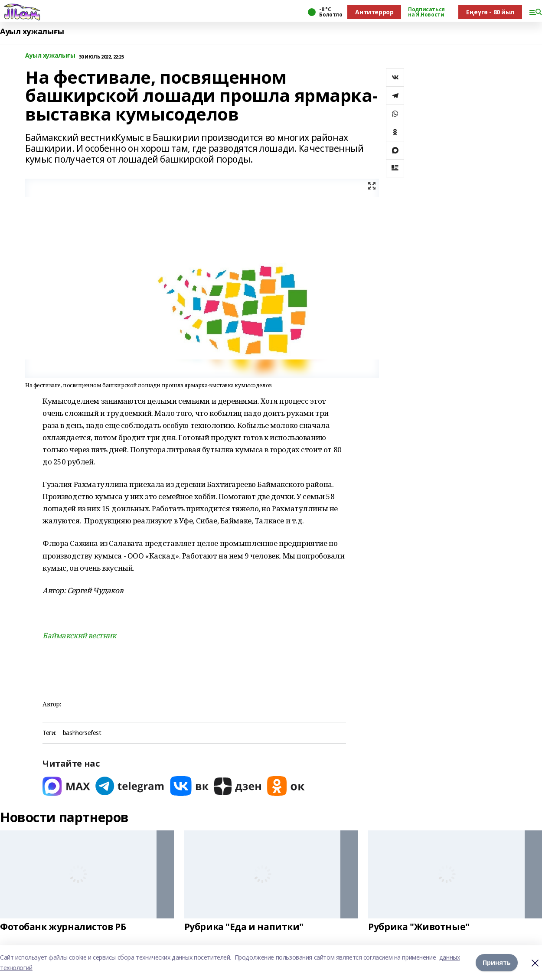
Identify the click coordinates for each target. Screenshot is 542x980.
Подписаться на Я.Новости (426, 12)
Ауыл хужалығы (32, 31)
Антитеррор (374, 12)
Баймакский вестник (79, 635)
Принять (497, 962)
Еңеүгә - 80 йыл (490, 12)
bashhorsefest (82, 733)
